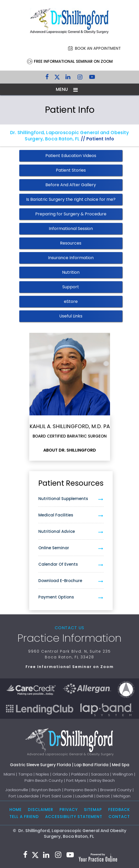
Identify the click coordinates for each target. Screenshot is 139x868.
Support (71, 287)
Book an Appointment (98, 48)
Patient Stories (71, 170)
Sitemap (93, 810)
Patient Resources (71, 483)
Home (16, 810)
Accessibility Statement (74, 817)
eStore (71, 301)
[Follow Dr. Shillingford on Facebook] (47, 78)
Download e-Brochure (60, 581)
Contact (119, 817)
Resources (71, 243)
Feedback (119, 810)
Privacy (69, 810)
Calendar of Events (58, 564)
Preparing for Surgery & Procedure (71, 214)
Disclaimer (41, 810)
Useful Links (71, 316)
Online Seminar (54, 548)
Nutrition (71, 272)
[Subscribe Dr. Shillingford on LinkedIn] (68, 78)
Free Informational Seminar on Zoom (73, 61)
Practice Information (69, 638)
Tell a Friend (24, 817)
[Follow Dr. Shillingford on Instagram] (80, 78)
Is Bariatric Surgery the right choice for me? (71, 199)
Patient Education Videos (71, 156)
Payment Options (56, 597)
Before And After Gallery (71, 185)
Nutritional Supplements (63, 499)
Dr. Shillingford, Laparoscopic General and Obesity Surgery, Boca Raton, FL (69, 136)
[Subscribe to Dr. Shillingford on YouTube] (92, 78)
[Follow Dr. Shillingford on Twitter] (57, 78)
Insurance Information (71, 258)
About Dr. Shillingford (70, 450)
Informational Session (71, 229)
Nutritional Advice (57, 531)
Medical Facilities (56, 515)
